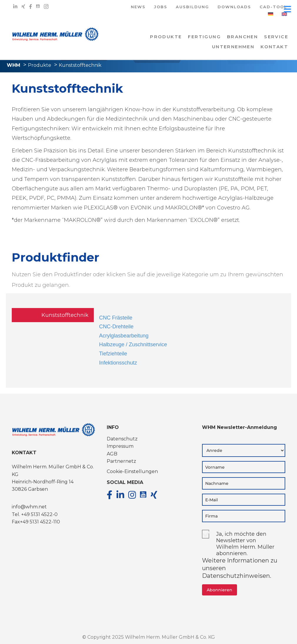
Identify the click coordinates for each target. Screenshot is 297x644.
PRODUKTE (166, 37)
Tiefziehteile (113, 354)
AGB (112, 454)
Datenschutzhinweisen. (237, 576)
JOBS (161, 7)
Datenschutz (122, 439)
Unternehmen (233, 47)
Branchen (242, 37)
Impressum (120, 446)
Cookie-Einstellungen (132, 471)
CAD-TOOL (273, 7)
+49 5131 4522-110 (40, 522)
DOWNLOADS (234, 7)
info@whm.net (29, 507)
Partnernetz (121, 461)
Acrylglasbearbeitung (124, 336)
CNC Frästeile (116, 318)
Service (276, 37)
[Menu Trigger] (287, 9)
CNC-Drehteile (116, 327)
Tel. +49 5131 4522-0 (35, 514)
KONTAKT (274, 47)
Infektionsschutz (118, 363)
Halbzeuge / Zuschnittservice (133, 345)
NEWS (138, 7)
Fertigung (204, 37)
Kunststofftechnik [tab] (65, 315)
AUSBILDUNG (192, 7)
